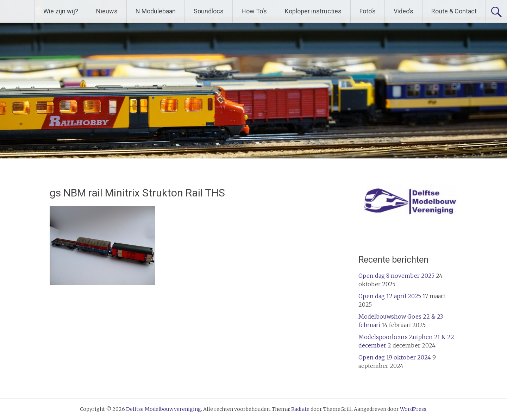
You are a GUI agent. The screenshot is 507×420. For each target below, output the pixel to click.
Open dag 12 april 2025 (390, 296)
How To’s (254, 11)
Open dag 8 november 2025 (396, 276)
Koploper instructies (313, 11)
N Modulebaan (156, 11)
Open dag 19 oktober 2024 (395, 357)
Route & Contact (454, 11)
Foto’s (368, 11)
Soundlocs (209, 11)
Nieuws (107, 11)
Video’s (403, 11)
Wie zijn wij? (61, 11)
